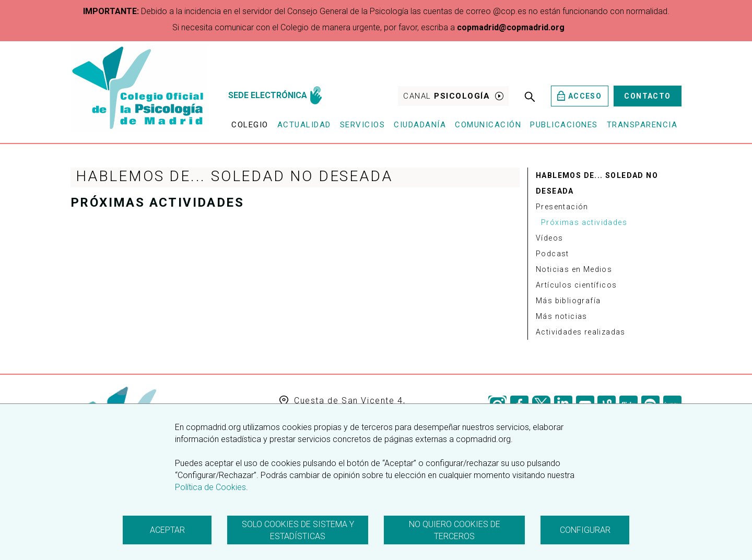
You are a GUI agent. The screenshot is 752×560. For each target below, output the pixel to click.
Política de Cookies (210, 487)
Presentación (562, 207)
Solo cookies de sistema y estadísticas (298, 530)
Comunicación (488, 125)
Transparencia (642, 125)
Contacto (647, 96)
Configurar (585, 530)
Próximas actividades (584, 222)
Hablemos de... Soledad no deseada (597, 183)
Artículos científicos (576, 285)
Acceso (579, 96)
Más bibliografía (568, 301)
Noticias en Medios (574, 269)
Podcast (553, 254)
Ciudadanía (420, 125)
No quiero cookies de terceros (455, 530)
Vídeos (549, 238)
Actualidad (304, 125)
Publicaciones (564, 125)
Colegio (250, 125)
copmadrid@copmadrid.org (511, 27)
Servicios (363, 125)
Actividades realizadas (581, 332)
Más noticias (562, 316)
